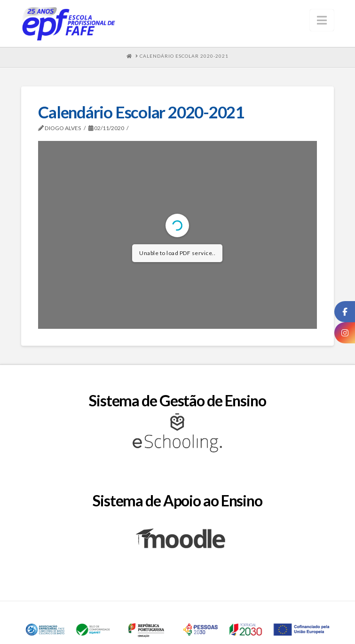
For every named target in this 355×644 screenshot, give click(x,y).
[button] (322, 20)
